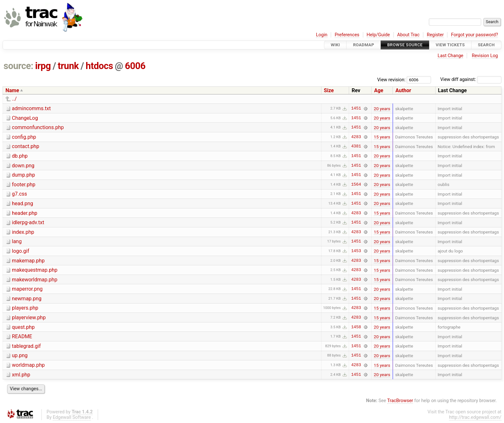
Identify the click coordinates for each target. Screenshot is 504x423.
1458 (356, 327)
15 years (382, 137)
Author (403, 90)
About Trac (409, 35)
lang (17, 241)
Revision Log (485, 56)
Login (322, 35)
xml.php (21, 375)
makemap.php (28, 261)
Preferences (347, 35)
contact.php (26, 146)
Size (329, 90)
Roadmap (364, 45)
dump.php (23, 175)
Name (12, 90)
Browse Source (405, 45)
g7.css (19, 194)
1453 (356, 251)
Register (435, 35)
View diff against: (471, 79)
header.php (25, 213)
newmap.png (27, 299)
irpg (43, 66)
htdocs (99, 66)
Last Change (450, 56)
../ (14, 99)
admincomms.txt (31, 108)
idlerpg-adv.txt (28, 222)
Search (486, 45)
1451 (356, 109)
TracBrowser (400, 401)
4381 (356, 146)
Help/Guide (378, 35)
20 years (382, 109)
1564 (356, 184)
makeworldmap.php (35, 280)
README (22, 336)
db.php (20, 156)
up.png (20, 355)
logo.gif (21, 251)
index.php (23, 232)
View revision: (392, 79)
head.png (22, 203)
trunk (68, 66)
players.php (25, 308)
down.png (23, 166)
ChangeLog (25, 118)
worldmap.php (28, 365)
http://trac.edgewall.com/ (475, 417)
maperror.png (27, 289)
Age (379, 90)
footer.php (24, 185)
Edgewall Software (72, 417)
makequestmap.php (35, 270)
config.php (24, 137)
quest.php (23, 327)
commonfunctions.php (38, 127)
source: (18, 66)
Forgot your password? (474, 35)
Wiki (335, 45)
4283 (356, 137)
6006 (135, 66)
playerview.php (29, 317)
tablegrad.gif (26, 346)
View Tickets (450, 45)
